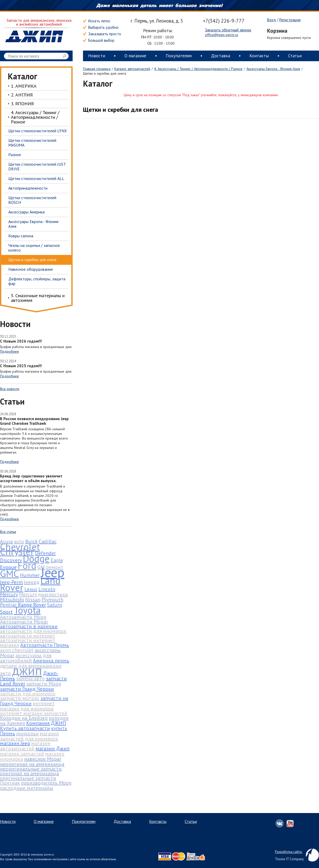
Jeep (53, 572)
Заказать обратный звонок (228, 30)
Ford (27, 565)
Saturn (54, 605)
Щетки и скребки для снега (121, 110)
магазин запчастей (22, 754)
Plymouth (52, 600)
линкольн (27, 733)
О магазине (135, 56)
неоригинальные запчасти (31, 769)
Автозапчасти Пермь (45, 645)
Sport (6, 612)
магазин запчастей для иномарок (29, 736)
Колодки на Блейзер (24, 718)
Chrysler (17, 551)
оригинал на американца (29, 773)
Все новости (10, 389)
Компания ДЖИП (46, 723)
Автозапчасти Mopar (24, 622)
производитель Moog (46, 783)
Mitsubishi (12, 600)
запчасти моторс (20, 698)
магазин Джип (53, 748)
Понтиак (10, 783)
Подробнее (9, 351)
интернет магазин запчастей (34, 713)
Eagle (57, 560)
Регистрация (290, 20)
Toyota (27, 610)
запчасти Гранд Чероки (27, 689)
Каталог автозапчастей (132, 69)
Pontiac (8, 605)
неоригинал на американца (32, 764)
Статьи (295, 56)
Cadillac (48, 541)
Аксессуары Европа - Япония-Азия (273, 69)
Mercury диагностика (43, 594)
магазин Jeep (15, 743)
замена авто (30, 678)
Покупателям (179, 56)
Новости (97, 56)
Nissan (33, 600)
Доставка (221, 56)
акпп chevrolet (17, 650)
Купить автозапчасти (25, 728)
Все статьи (8, 532)
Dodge (36, 558)
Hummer (30, 575)
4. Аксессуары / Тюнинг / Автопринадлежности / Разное (198, 69)
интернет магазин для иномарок (27, 706)
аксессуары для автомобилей (26, 658)
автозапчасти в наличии (29, 626)
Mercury (9, 594)
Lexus (31, 589)
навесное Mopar (43, 759)
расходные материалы (27, 788)
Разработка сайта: (289, 852)
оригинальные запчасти (28, 778)
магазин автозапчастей (25, 746)
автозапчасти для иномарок (33, 631)
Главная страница (97, 69)
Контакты (259, 56)
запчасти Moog (44, 684)
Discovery (11, 560)
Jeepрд (32, 582)
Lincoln (47, 589)
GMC (9, 573)
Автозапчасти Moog (23, 617)
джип (27, 670)
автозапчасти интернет (28, 636)
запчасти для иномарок (28, 693)
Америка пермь (51, 661)
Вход (272, 20)
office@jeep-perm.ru (221, 35)
